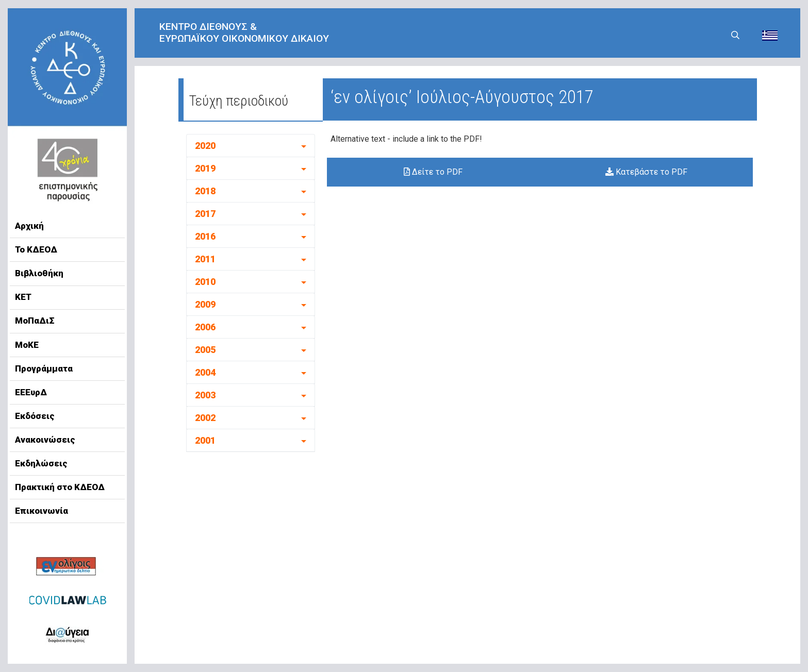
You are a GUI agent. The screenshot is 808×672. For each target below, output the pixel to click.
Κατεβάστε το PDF (646, 172)
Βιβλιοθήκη (39, 273)
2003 (205, 395)
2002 (205, 418)
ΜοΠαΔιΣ (35, 321)
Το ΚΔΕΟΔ (36, 249)
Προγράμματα (44, 368)
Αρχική (29, 226)
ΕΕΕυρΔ (31, 392)
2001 (205, 440)
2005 (205, 350)
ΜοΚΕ (27, 345)
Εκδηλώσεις (41, 463)
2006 (205, 327)
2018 (205, 191)
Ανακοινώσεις (45, 440)
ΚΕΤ (23, 297)
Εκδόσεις (35, 416)
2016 (205, 236)
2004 (205, 372)
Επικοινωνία (42, 511)
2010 (205, 282)
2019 (205, 168)
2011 (205, 259)
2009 (205, 304)
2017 (205, 214)
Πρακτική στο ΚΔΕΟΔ (60, 487)
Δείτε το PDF (433, 172)
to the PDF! (461, 139)
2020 (205, 146)
